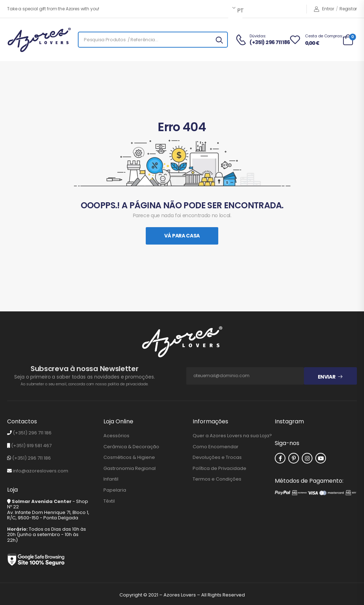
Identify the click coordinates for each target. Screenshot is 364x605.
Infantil (111, 479)
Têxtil (109, 501)
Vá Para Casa (182, 236)
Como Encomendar (216, 447)
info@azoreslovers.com (41, 471)
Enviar (327, 377)
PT (239, 10)
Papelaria (115, 490)
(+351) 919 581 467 (31, 446)
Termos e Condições (217, 479)
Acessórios (116, 436)
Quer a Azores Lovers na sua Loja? (232, 436)
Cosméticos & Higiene (129, 457)
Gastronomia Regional (130, 469)
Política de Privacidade (220, 469)
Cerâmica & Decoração (131, 447)
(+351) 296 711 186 (32, 433)
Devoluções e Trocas (217, 457)
